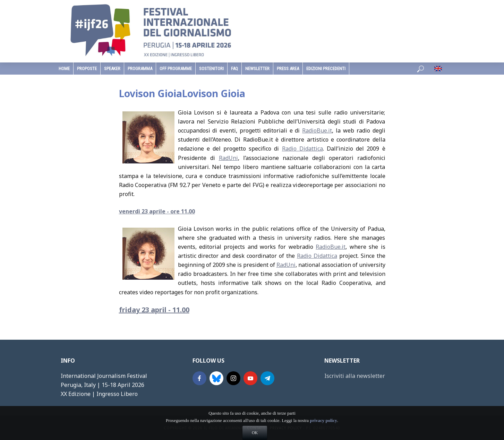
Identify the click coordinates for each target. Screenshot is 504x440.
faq (234, 69)
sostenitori (211, 69)
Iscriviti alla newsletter (355, 376)
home (64, 69)
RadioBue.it (317, 130)
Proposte (87, 69)
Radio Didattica (302, 149)
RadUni (228, 158)
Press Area (288, 69)
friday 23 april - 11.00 (154, 310)
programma (140, 69)
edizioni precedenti (326, 69)
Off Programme (176, 69)
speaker (112, 69)
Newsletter (257, 69)
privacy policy (323, 431)
